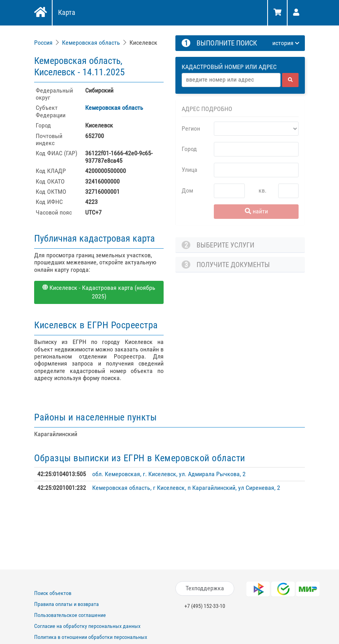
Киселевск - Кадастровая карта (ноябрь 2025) (99, 292)
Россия (43, 43)
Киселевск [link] (143, 43)
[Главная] (40, 13)
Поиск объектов (53, 593)
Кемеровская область (91, 43)
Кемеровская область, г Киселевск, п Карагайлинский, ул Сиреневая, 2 (186, 488)
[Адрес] (231, 80)
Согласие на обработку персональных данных (87, 626)
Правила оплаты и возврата (67, 604)
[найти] (290, 80)
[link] (44, 43)
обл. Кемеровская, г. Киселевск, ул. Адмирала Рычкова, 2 (169, 474)
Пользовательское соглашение (70, 615)
